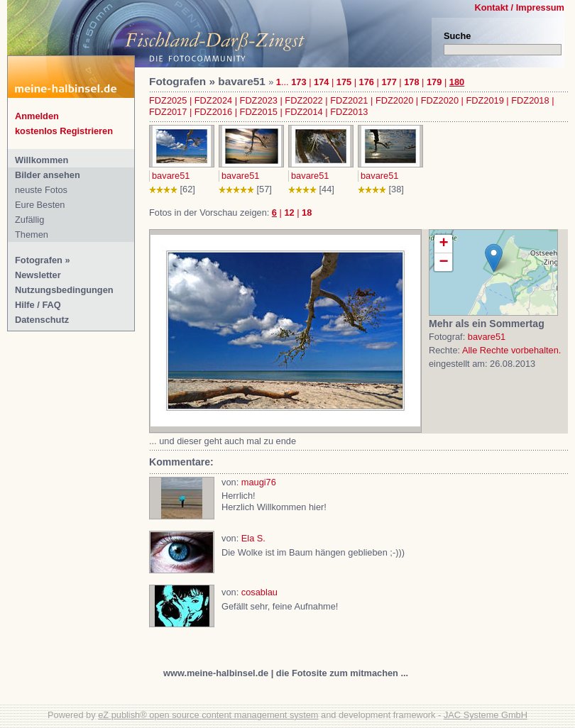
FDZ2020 (394, 100)
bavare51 (171, 176)
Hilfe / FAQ (38, 305)
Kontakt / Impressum (519, 7)
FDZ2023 (259, 100)
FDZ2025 (168, 100)
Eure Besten (40, 205)
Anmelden (37, 116)
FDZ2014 (303, 112)
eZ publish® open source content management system (208, 715)
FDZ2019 (484, 100)
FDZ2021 (349, 100)
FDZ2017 (168, 112)
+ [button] (443, 244)
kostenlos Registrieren (64, 131)
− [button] (443, 262)
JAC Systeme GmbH (486, 715)
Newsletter (38, 275)
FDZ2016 (213, 112)
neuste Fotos (41, 190)
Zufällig (29, 220)
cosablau (259, 592)
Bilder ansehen (48, 175)
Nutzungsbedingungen (64, 290)
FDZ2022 (303, 100)
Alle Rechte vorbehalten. (511, 350)
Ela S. (253, 538)
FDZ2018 (530, 100)
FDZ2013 (349, 112)
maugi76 (259, 482)
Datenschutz (42, 320)
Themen (32, 235)
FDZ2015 (259, 112)
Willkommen (42, 160)
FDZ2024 (213, 100)
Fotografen (39, 260)
